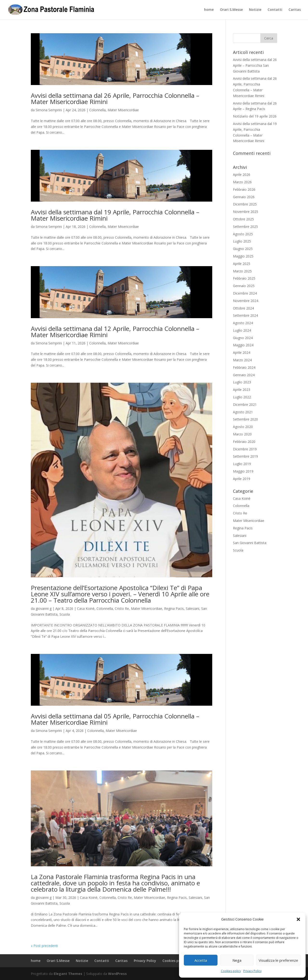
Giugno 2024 (243, 338)
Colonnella (97, 110)
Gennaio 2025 (244, 286)
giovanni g (44, 608)
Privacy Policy (252, 971)
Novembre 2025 (246, 212)
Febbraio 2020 (244, 442)
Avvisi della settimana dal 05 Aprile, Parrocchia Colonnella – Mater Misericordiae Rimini (115, 719)
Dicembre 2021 (245, 404)
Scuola (65, 614)
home (209, 10)
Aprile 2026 (242, 174)
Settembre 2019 (245, 456)
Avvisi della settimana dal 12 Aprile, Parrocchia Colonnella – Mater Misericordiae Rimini (115, 332)
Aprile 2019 (242, 479)
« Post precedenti (44, 946)
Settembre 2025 (245, 227)
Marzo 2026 (242, 182)
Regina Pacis (174, 608)
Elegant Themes (68, 974)
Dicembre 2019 (245, 449)
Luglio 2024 (242, 330)
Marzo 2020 (242, 434)
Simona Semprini (49, 110)
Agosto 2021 (243, 412)
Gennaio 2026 (244, 197)
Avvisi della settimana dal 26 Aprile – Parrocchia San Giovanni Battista (255, 65)
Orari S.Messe (231, 10)
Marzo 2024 (242, 360)
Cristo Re (122, 608)
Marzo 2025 (242, 271)
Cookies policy (231, 971)
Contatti (275, 10)
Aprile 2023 (242, 390)
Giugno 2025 (243, 249)
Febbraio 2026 (244, 189)
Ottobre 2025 (243, 219)
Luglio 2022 (242, 397)
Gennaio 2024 (244, 375)
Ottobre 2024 (243, 308)
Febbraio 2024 (244, 367)
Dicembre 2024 (245, 293)
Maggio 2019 (243, 471)
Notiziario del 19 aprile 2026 (255, 116)
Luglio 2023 (242, 382)
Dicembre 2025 (245, 204)
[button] (298, 919)
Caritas (295, 10)
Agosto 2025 (243, 234)
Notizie (255, 10)
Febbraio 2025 (244, 278)
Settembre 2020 (245, 419)
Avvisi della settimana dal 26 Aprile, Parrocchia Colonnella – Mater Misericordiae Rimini (115, 99)
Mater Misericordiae (123, 110)
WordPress (117, 974)
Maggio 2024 (243, 345)
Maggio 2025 (243, 256)
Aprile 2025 (242, 264)
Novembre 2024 (246, 301)
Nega (237, 960)
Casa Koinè (86, 608)
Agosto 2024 (243, 323)
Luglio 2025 (242, 241)
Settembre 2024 (245, 315)
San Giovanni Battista (250, 543)
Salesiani (192, 608)
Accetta (201, 960)
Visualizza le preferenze (278, 960)
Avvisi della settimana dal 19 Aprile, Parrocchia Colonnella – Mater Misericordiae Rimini (115, 215)
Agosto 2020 (243, 427)
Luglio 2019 (242, 464)
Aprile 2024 (242, 352)
